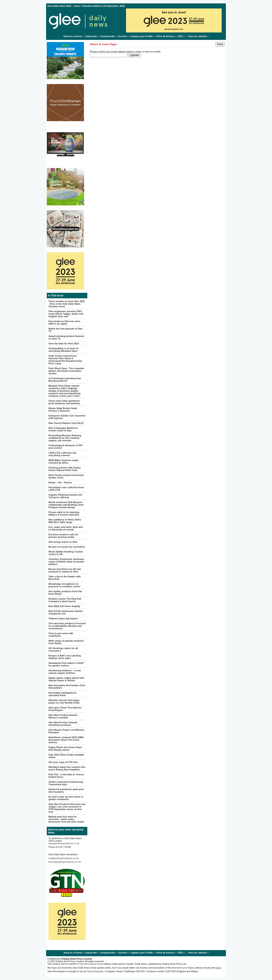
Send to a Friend (72, 36)
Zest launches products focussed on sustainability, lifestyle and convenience (67, 626)
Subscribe (91, 36)
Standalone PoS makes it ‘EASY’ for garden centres (66, 664)
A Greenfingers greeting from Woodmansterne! (65, 380)
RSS (181, 36)
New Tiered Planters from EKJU (66, 423)
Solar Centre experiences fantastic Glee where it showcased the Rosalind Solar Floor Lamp (65, 360)
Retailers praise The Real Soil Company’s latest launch (65, 600)
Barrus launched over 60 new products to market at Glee (65, 570)
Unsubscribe (108, 36)
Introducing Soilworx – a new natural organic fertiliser (65, 672)
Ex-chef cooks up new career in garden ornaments (66, 798)
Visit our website (197, 36)
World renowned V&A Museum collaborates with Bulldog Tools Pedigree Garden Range (66, 505)
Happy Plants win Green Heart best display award (65, 749)
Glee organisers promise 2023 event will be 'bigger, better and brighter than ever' (66, 314)
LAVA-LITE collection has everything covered (62, 454)
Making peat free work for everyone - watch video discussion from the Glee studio (66, 819)
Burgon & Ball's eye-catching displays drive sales (65, 657)
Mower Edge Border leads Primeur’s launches (63, 409)
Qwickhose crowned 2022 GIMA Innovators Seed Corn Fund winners (66, 740)
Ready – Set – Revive (60, 482)
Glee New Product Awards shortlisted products (63, 724)
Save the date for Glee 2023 (64, 343)
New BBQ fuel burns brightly (64, 606)
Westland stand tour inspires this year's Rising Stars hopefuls (67, 768)
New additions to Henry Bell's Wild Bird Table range (65, 521)
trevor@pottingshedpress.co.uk (65, 862)
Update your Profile (142, 36)
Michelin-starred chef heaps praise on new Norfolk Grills (64, 701)
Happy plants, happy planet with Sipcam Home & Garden (66, 679)
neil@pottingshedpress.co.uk (63, 858)
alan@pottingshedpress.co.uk (64, 843)
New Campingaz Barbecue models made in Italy (63, 429)
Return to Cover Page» (104, 44)
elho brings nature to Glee (63, 542)
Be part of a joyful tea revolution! (67, 547)
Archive (123, 36)
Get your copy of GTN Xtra (63, 762)
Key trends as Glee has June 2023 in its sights (64, 322)
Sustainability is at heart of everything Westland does (63, 350)
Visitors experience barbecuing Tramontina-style (66, 783)
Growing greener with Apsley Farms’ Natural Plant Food (65, 469)
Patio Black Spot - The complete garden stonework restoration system (66, 371)
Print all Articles (165, 36)
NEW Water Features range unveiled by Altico (63, 461)
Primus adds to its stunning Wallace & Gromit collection (64, 513)
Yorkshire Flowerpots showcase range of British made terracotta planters (66, 562)
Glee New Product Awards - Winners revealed (64, 716)
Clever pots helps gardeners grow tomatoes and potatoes (64, 402)
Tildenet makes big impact (63, 618)
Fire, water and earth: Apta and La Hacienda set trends (66, 528)
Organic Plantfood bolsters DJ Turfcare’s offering (65, 496)
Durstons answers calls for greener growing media (63, 536)
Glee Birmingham (88, 964)
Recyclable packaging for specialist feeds (63, 694)
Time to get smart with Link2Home (61, 635)
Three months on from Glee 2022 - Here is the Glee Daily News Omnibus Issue (67, 304)
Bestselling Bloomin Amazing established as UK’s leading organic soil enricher (65, 438)
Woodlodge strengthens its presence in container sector (64, 585)
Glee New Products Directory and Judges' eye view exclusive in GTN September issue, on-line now (67, 808)
